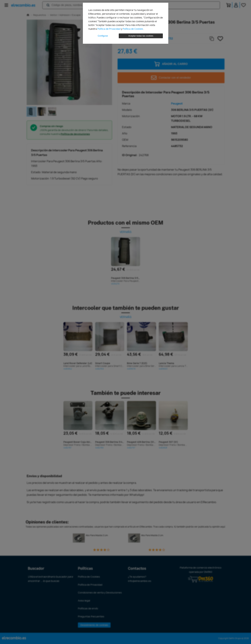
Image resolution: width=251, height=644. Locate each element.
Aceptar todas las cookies (141, 36)
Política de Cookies (133, 29)
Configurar (103, 36)
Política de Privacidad (109, 29)
